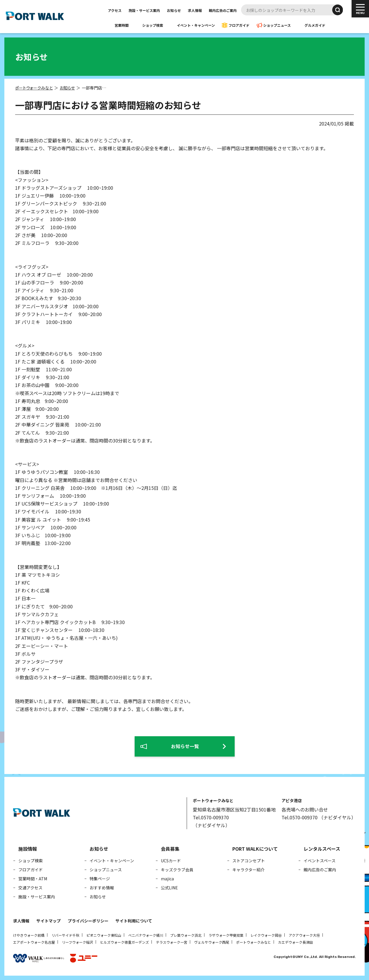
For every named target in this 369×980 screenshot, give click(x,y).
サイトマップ (49, 921)
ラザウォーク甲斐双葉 (226, 935)
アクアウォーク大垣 (304, 935)
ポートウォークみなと (254, 942)
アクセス (115, 10)
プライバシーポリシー (88, 921)
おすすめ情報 (102, 888)
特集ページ (100, 879)
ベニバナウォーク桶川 (146, 935)
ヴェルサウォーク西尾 (212, 942)
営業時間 (122, 25)
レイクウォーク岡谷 (266, 935)
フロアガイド (239, 25)
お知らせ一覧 (185, 746)
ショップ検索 (153, 25)
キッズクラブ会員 (177, 870)
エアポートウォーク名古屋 (34, 942)
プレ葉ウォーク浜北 (186, 935)
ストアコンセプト (249, 861)
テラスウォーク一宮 (172, 942)
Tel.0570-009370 (211, 817)
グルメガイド (315, 25)
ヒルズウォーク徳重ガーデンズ (124, 942)
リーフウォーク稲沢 (77, 942)
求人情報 (195, 10)
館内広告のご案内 (223, 10)
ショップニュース (277, 25)
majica (167, 879)
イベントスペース (320, 861)
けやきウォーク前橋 (29, 935)
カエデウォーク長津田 (295, 942)
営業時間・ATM (33, 879)
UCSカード (171, 861)
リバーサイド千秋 (65, 935)
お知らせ (174, 10)
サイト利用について (134, 921)
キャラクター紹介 (248, 870)
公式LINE (169, 888)
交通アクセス (30, 888)
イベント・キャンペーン (196, 25)
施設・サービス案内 (144, 10)
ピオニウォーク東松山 (104, 935)
